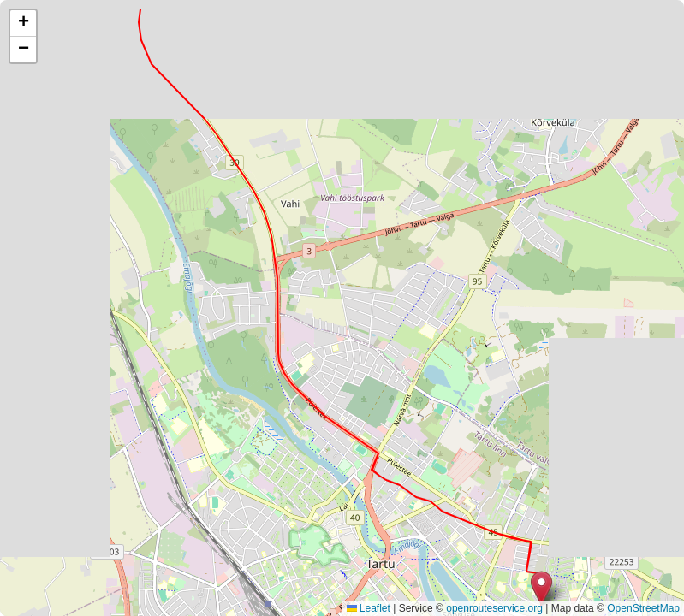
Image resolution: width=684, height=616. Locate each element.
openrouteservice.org (494, 608)
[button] (541, 588)
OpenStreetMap (643, 608)
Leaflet (369, 608)
